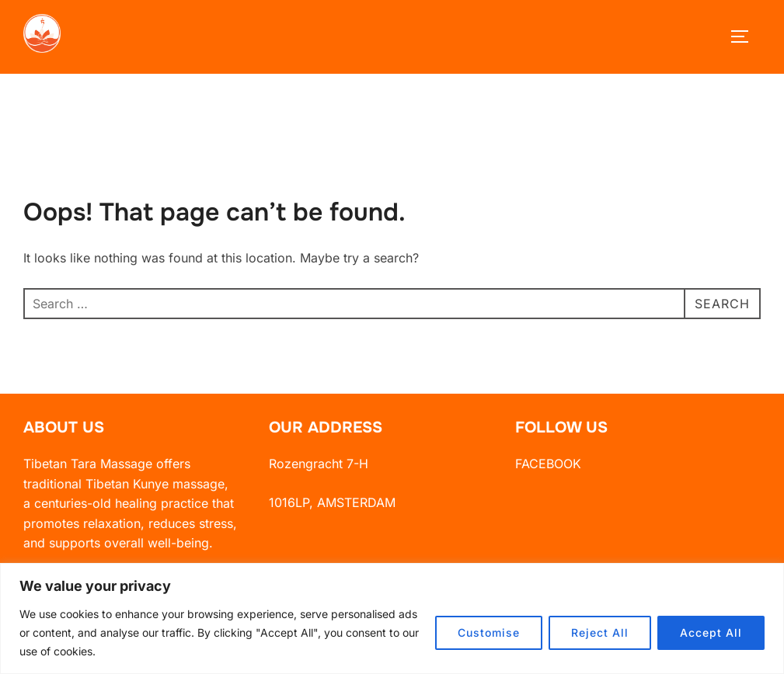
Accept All (711, 632)
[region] (392, 618)
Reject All (600, 632)
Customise (489, 632)
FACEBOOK (548, 475)
